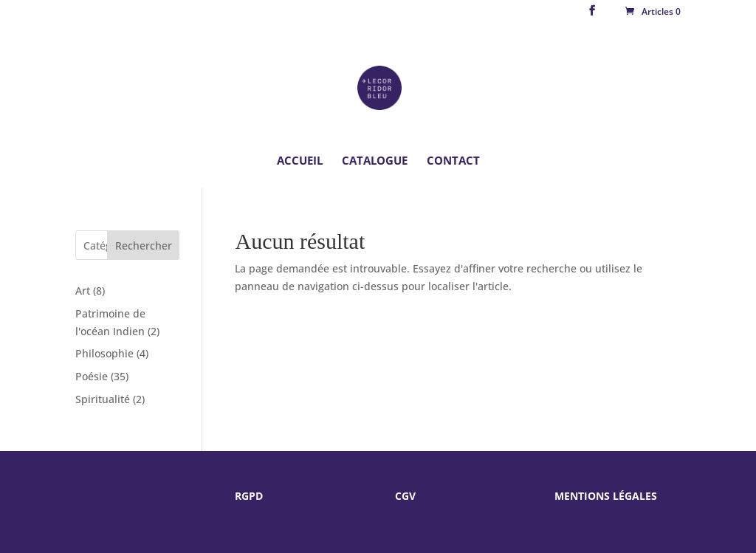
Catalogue (375, 161)
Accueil (300, 161)
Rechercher (144, 245)
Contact (453, 161)
